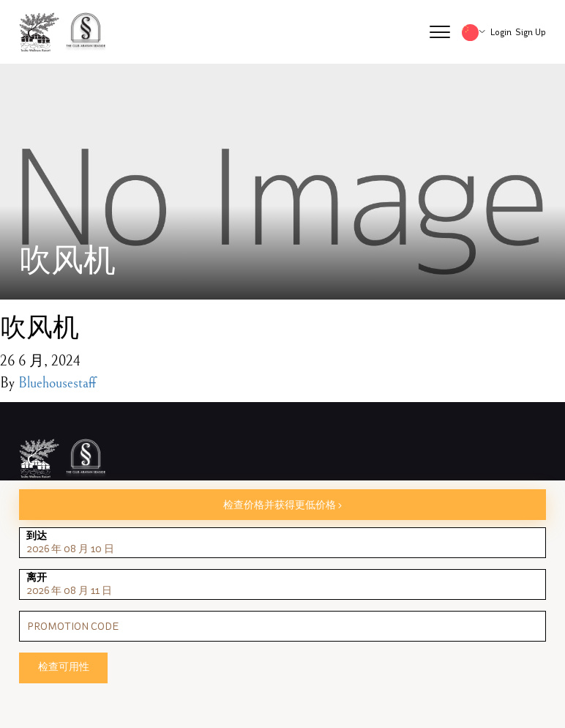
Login (501, 32)
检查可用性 (64, 667)
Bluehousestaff (57, 383)
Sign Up (531, 32)
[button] (440, 32)
